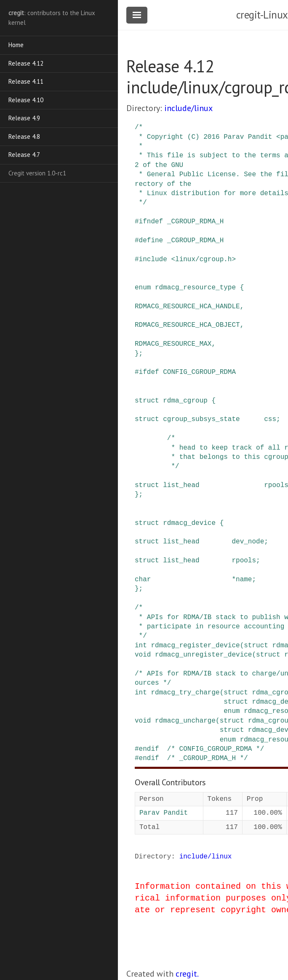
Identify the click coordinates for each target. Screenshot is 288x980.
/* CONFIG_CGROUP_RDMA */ (216, 749)
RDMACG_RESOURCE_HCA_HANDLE (187, 307)
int (141, 646)
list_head (181, 485)
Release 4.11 (26, 81)
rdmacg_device (189, 523)
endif (149, 749)
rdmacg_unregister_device (203, 655)
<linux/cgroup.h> (203, 260)
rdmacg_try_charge (185, 693)
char (143, 580)
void (143, 655)
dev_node (248, 542)
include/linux (188, 108)
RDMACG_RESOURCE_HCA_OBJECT (187, 325)
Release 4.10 (26, 100)
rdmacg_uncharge (185, 721)
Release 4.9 (24, 118)
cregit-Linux (262, 15)
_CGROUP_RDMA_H (195, 222)
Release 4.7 (24, 155)
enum (143, 288)
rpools (244, 561)
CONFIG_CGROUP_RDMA (199, 372)
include (153, 260)
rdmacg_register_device (195, 646)
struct (147, 401)
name (244, 580)
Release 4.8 (24, 136)
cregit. (187, 974)
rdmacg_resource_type (195, 288)
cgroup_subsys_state (201, 419)
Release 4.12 (26, 63)
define (151, 241)
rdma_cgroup (185, 401)
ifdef (149, 372)
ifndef (151, 222)
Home (16, 45)
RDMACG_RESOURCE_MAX (173, 344)
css (270, 419)
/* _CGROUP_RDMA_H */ (208, 758)
